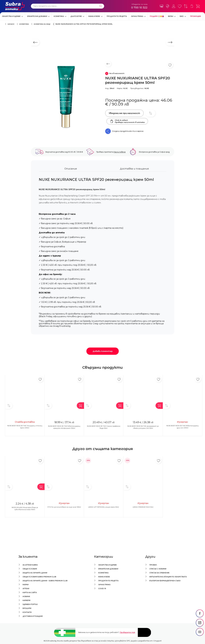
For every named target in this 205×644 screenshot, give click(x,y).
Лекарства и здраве (11, 16)
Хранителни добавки (37, 16)
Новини (26, 596)
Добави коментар (103, 351)
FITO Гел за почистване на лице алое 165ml (64, 507)
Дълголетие (76, 16)
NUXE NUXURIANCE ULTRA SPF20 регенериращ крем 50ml (84, 24)
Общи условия (30, 569)
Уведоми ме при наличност (124, 113)
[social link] (200, 620)
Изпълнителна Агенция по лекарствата (168, 577)
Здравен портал (30, 604)
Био (182, 16)
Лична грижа (137, 16)
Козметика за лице (42, 24)
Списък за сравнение (159, 573)
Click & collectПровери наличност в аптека (127, 121)
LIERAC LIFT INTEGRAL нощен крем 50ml (104, 507)
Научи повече (120, 152)
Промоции (196, 16)
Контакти (27, 612)
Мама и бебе (94, 16)
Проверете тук (127, 632)
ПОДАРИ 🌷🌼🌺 (157, 16)
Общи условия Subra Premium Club (39, 577)
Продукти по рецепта (117, 16)
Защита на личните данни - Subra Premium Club (45, 581)
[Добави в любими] (40, 379)
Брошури (27, 608)
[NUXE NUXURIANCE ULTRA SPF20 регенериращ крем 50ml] (67, 97)
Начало (11, 24)
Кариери (26, 600)
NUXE (125, 88)
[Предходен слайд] (35, 42)
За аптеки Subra (30, 565)
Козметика (59, 16)
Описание (71, 169)
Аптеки (26, 589)
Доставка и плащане (33, 616)
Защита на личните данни (35, 573)
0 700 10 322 (139, 8)
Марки (26, 585)
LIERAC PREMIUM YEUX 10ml (143, 507)
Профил (153, 565)
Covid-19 (102, 589)
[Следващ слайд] (170, 42)
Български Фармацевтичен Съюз (165, 581)
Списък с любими (158, 569)
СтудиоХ (157, 641)
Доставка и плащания (134, 169)
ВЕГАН (171, 16)
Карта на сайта (30, 592)
